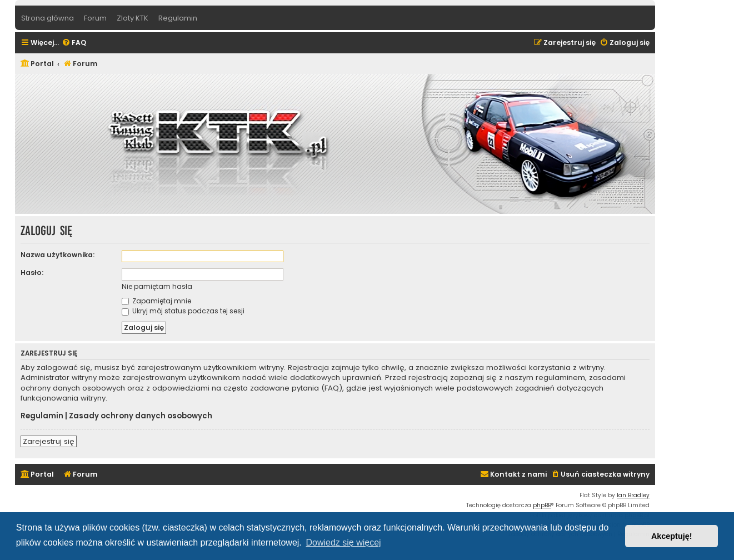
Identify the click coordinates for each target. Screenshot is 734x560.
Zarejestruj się (49, 441)
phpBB (542, 505)
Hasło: (32, 272)
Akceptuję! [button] (672, 536)
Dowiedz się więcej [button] (343, 542)
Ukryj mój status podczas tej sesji (183, 311)
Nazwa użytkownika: (58, 255)
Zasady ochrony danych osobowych (141, 416)
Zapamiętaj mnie (156, 301)
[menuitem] (74, 43)
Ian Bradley (633, 495)
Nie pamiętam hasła (157, 286)
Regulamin (42, 416)
